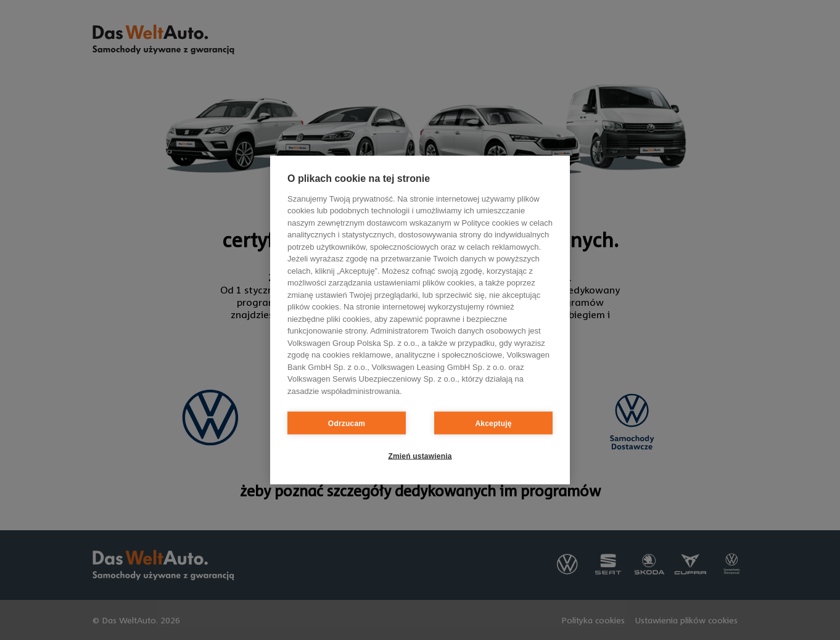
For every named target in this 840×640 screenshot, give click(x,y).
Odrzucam (347, 423)
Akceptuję (493, 423)
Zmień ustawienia (420, 456)
